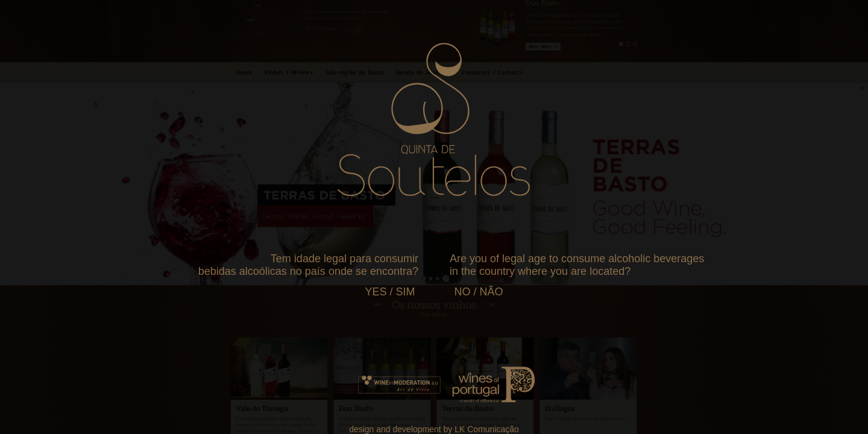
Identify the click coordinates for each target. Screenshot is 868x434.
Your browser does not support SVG (434, 119)
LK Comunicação (487, 429)
